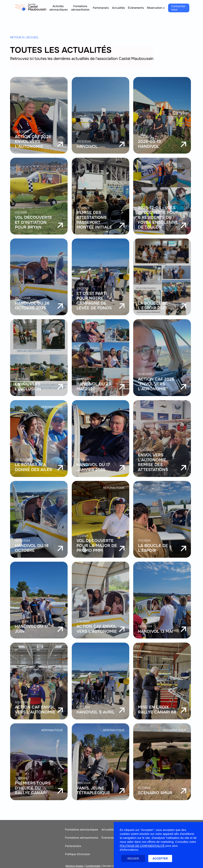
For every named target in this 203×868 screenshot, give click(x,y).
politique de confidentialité (142, 846)
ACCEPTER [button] (160, 858)
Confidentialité (93, 866)
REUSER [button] (133, 858)
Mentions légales (75, 866)
